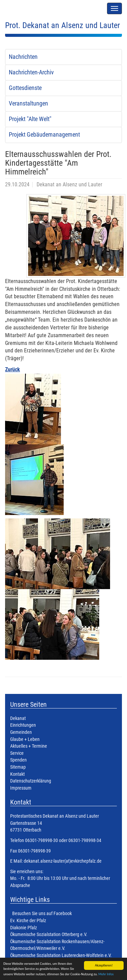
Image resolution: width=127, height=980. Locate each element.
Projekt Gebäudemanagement (44, 135)
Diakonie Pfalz (24, 928)
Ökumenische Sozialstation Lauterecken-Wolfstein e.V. (61, 955)
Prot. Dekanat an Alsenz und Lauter (62, 25)
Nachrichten (23, 57)
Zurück (13, 369)
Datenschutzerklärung (31, 781)
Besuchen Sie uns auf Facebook (42, 914)
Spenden (18, 760)
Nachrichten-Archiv (31, 72)
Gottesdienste (25, 88)
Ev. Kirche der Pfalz (28, 921)
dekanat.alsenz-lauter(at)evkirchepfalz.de (62, 861)
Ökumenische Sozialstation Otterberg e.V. (49, 935)
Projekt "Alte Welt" (30, 119)
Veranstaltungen (28, 103)
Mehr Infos (106, 974)
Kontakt (17, 774)
